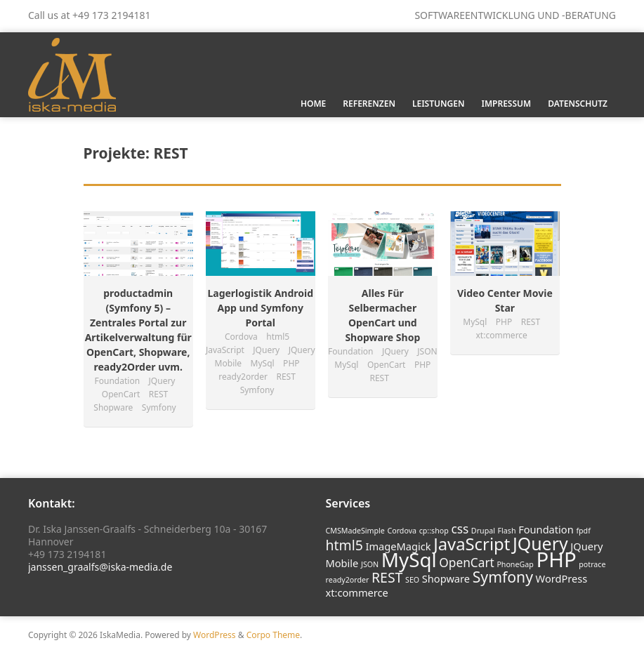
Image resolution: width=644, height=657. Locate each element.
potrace (592, 564)
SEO (412, 580)
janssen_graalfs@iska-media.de (100, 567)
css (460, 529)
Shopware (446, 578)
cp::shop (434, 531)
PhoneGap (515, 564)
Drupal (483, 531)
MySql (409, 559)
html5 (344, 545)
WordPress (562, 578)
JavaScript (472, 544)
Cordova (402, 531)
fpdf (583, 531)
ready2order (348, 580)
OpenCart (466, 563)
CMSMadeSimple (355, 531)
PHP (556, 559)
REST (387, 577)
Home (313, 104)
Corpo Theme (273, 635)
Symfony (503, 577)
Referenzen (369, 104)
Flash (507, 531)
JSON (370, 564)
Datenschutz (578, 104)
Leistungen (439, 104)
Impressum (506, 104)
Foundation (546, 529)
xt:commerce (357, 592)
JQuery (540, 543)
